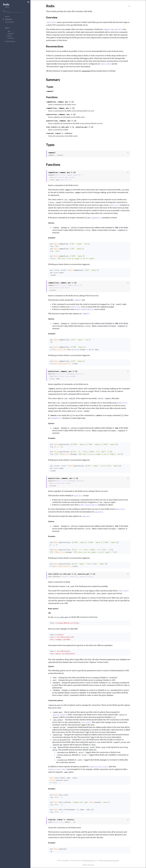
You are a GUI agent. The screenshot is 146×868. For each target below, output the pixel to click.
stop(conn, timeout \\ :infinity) (59, 133)
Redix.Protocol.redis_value (63, 177)
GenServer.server (60, 175)
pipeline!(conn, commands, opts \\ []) (61, 121)
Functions (11, 38)
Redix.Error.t (66, 180)
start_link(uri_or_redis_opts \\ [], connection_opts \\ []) (70, 127)
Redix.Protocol (10, 41)
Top (9, 31)
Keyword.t (76, 175)
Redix (7, 28)
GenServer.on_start (86, 577)
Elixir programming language (109, 860)
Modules (8, 19)
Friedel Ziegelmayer (89, 860)
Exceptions (9, 22)
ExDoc (66, 860)
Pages (7, 17)
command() (50, 91)
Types (10, 36)
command (69, 175)
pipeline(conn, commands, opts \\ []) (61, 114)
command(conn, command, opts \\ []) (60, 102)
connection (86, 71)
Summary (11, 34)
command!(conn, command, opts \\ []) (60, 108)
